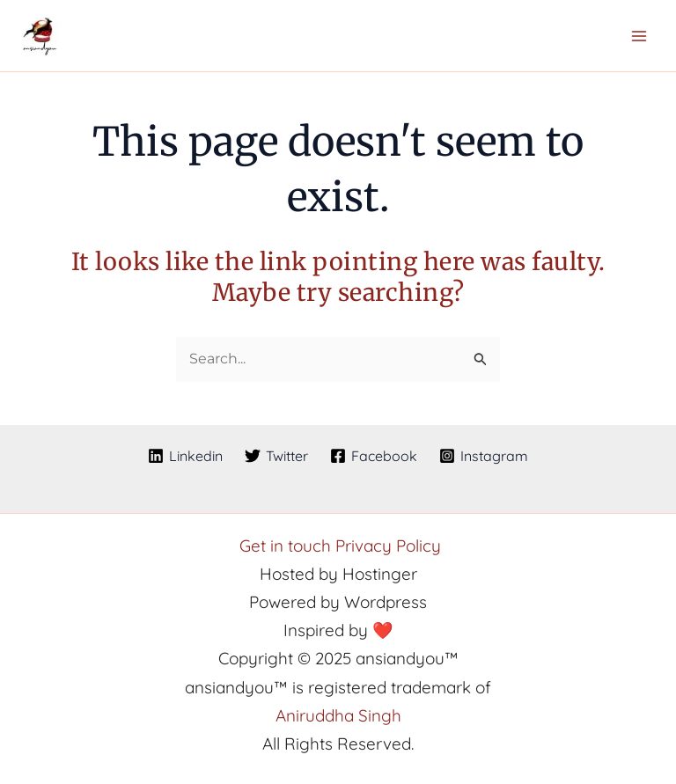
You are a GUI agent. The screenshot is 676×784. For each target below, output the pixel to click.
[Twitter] (277, 456)
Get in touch (287, 546)
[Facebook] (374, 456)
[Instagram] (483, 456)
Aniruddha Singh (338, 715)
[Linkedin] (186, 456)
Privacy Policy (388, 546)
